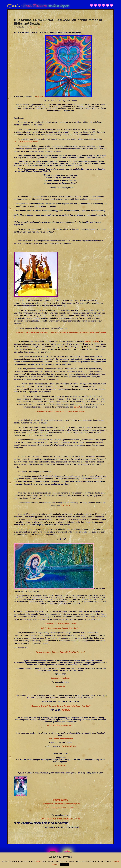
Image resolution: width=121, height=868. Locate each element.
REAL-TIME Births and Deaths (26, 142)
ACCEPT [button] (64, 864)
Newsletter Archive (36, 27)
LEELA (77, 407)
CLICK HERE (39, 97)
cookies (39, 861)
